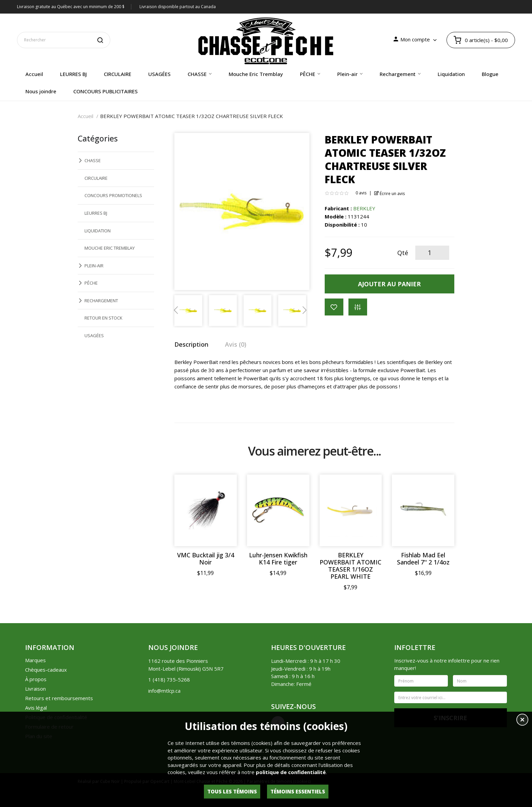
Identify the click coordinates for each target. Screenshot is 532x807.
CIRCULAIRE (96, 178)
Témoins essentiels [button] (298, 791)
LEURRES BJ (96, 213)
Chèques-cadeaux (46, 670)
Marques (35, 660)
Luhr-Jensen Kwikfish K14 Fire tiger (278, 559)
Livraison (35, 689)
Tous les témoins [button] (232, 791)
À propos (36, 679)
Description (191, 344)
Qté (403, 253)
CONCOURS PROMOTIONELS (113, 195)
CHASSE (93, 160)
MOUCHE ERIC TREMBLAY (110, 248)
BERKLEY (364, 208)
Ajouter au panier (389, 284)
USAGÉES (94, 335)
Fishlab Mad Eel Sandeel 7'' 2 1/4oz (423, 559)
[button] (522, 720)
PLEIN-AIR (94, 266)
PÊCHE (91, 283)
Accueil (85, 116)
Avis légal (36, 708)
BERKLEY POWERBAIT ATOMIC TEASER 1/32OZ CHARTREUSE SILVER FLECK (192, 116)
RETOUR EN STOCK (103, 318)
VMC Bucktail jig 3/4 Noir (206, 559)
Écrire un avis (390, 194)
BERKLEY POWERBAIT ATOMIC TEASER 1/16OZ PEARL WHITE (350, 566)
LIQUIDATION (98, 231)
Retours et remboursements (59, 698)
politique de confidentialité (291, 772)
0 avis (361, 193)
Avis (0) (236, 344)
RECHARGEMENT (101, 301)
